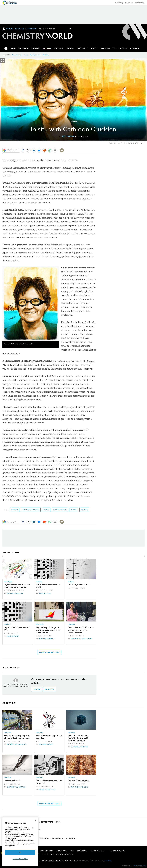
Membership (140, 3)
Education (129, 3)
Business (40, 624)
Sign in (37, 689)
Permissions (71, 839)
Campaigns (61, 851)
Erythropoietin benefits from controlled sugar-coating (17, 586)
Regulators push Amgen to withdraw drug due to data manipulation (48, 630)
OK (20, 852)
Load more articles (49, 653)
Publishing (119, 3)
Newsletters (17, 55)
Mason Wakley (47, 639)
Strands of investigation (79, 781)
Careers (71, 624)
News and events (45, 851)
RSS (57, 822)
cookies (108, 861)
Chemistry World (16, 787)
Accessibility (58, 839)
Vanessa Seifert (79, 747)
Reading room (35, 55)
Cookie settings (20, 859)
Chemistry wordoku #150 (79, 585)
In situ (46, 510)
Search (70, 29)
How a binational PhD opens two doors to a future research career (81, 630)
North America (60, 510)
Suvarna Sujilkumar (82, 639)
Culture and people (31, 510)
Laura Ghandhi (15, 594)
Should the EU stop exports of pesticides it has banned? (17, 737)
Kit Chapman (68, 136)
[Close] (35, 821)
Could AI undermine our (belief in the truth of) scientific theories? (79, 738)
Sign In (9, 29)
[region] (20, 842)
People (74, 510)
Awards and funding (78, 851)
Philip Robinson (47, 790)
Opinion (73, 121)
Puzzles (46, 55)
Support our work (117, 851)
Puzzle (39, 582)
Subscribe (31, 29)
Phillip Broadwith (17, 744)
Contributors (47, 822)
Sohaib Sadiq (46, 744)
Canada (15, 510)
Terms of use (44, 839)
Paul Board (45, 594)
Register (20, 29)
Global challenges (98, 851)
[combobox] (54, 29)
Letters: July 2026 (12, 781)
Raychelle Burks (80, 787)
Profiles (84, 510)
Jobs (26, 55)
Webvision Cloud (140, 866)
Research (8, 582)
